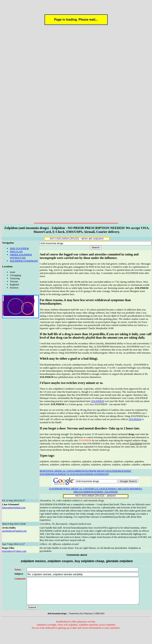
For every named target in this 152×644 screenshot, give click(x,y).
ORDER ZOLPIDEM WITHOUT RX (21, 256)
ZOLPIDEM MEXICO (95, 471)
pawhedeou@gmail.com (14, 531)
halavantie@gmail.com (14, 507)
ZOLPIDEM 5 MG (113, 489)
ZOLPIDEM (98, 401)
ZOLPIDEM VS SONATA (66, 474)
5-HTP (53, 489)
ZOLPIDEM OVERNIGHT (24, 261)
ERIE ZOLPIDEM (19, 248)
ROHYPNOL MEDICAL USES (56, 471)
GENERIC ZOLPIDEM (105, 492)
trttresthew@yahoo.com (14, 551)
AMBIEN (78, 471)
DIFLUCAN (16, 251)
